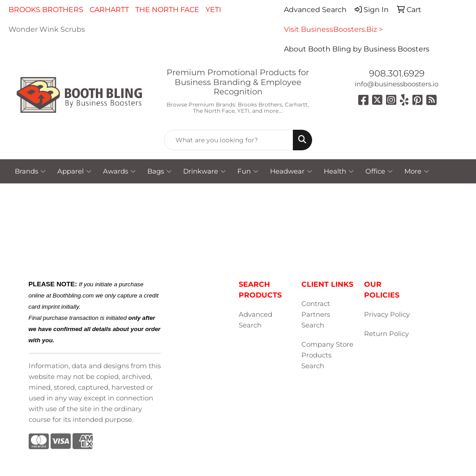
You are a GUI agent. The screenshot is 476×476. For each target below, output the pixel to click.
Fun (248, 171)
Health (339, 171)
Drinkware (204, 171)
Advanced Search (255, 320)
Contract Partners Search (316, 314)
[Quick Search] (228, 140)
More (417, 171)
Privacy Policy (387, 314)
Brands (30, 171)
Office (379, 171)
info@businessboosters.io (397, 84)
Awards (119, 171)
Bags (159, 171)
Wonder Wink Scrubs (47, 29)
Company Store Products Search (327, 355)
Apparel (74, 171)
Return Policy (386, 334)
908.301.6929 (397, 73)
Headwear (291, 171)
